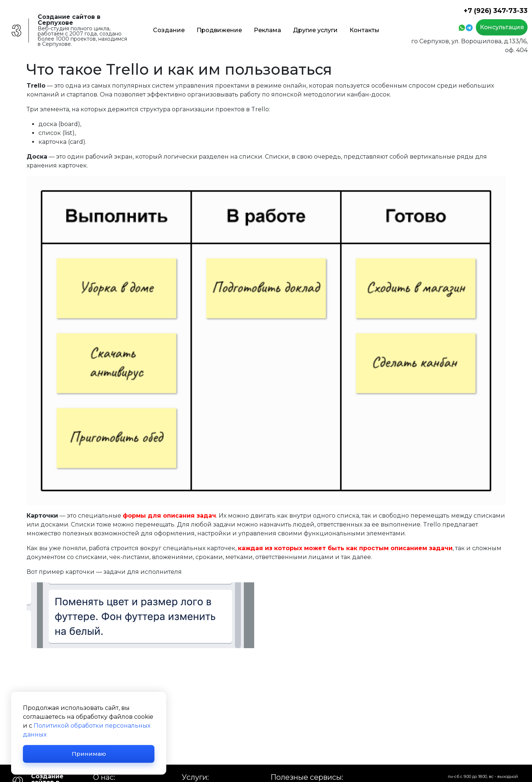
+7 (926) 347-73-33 (496, 11)
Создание (169, 30)
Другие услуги (315, 30)
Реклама (267, 30)
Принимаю (89, 754)
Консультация (502, 27)
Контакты (364, 30)
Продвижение (219, 30)
